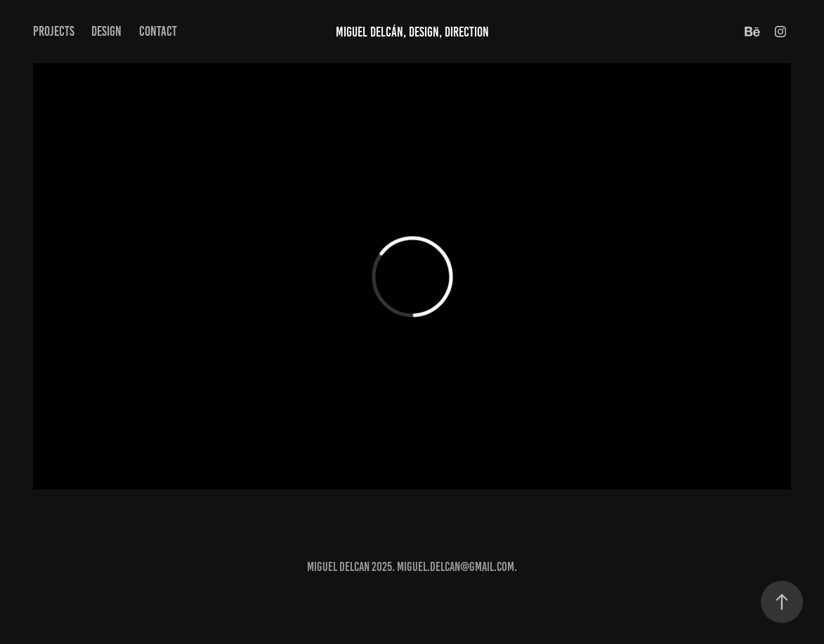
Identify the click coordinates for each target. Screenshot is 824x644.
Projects (54, 31)
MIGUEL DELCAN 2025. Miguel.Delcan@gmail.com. (412, 567)
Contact (158, 31)
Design (106, 31)
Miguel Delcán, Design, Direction (412, 32)
